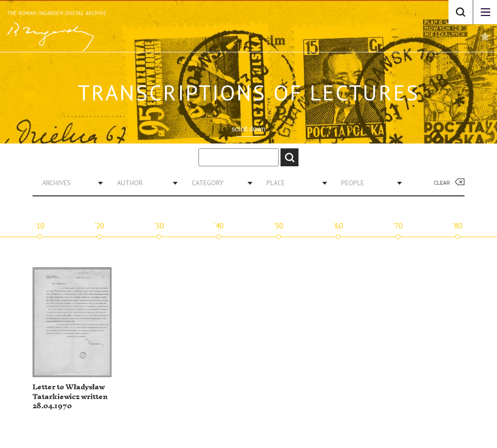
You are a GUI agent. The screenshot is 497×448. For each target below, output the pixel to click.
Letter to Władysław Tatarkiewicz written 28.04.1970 (70, 397)
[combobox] (69, 183)
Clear (442, 183)
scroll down (248, 129)
